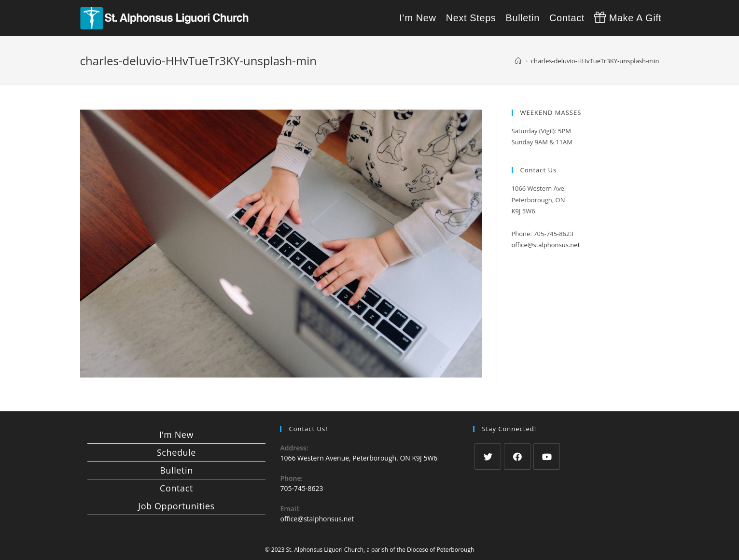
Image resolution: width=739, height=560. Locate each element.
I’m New (176, 434)
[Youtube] (547, 456)
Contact (176, 488)
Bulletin (176, 470)
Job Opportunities (176, 506)
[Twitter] (488, 456)
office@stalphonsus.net (546, 245)
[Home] (518, 61)
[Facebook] (517, 456)
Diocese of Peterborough (440, 550)
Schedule (176, 452)
